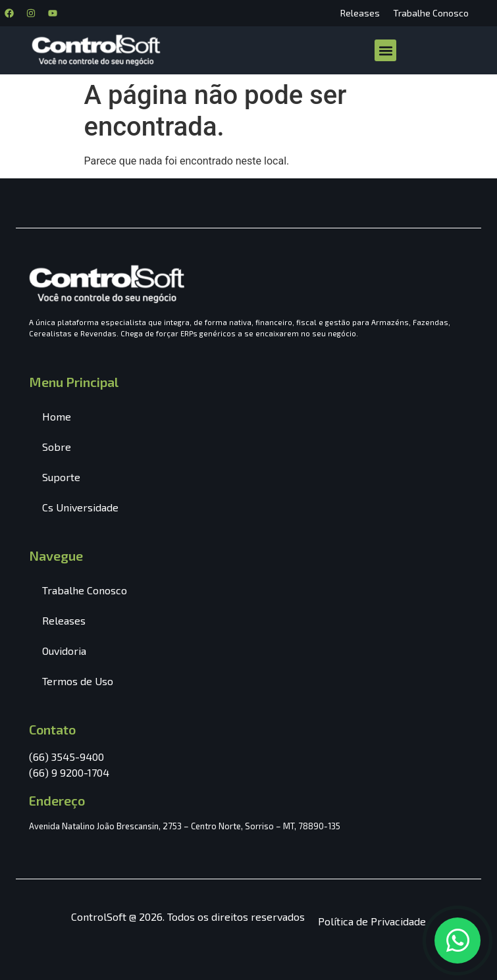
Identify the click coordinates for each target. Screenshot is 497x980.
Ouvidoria (64, 651)
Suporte (61, 477)
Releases (360, 13)
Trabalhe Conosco (431, 13)
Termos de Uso (78, 681)
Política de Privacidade (372, 921)
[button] (385, 50)
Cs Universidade (80, 507)
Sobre (57, 447)
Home (57, 416)
